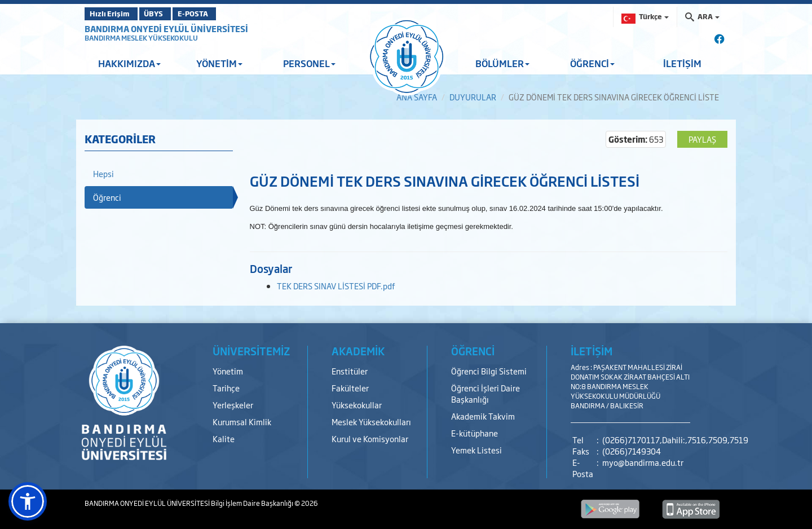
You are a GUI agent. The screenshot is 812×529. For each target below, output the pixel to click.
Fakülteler (350, 388)
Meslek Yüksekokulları (371, 422)
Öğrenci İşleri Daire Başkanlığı (486, 393)
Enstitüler (350, 371)
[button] (28, 501)
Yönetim (228, 371)
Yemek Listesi (476, 450)
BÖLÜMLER (502, 63)
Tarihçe (226, 388)
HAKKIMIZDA (129, 63)
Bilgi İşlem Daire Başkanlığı (253, 503)
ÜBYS (167, 14)
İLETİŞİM (682, 63)
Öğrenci (107, 197)
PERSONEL (309, 63)
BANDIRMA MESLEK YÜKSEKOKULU (141, 38)
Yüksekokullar (357, 405)
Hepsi (103, 173)
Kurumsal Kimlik (242, 422)
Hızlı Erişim (112, 14)
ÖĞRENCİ (592, 63)
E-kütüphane (475, 433)
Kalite (224, 438)
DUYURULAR (473, 97)
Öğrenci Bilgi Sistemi (489, 371)
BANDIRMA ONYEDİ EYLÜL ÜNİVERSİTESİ (166, 28)
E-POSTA (220, 14)
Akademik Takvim (483, 416)
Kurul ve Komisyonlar (370, 438)
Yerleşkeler (233, 405)
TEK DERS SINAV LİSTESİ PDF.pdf (336, 286)
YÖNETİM (219, 63)
